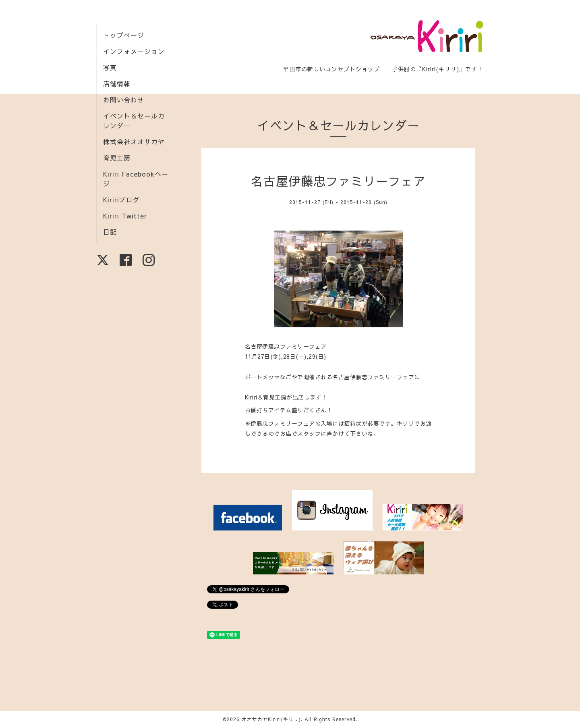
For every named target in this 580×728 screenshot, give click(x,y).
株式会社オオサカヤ (134, 141)
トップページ (124, 35)
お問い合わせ (124, 100)
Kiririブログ (121, 200)
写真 (110, 67)
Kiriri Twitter (125, 216)
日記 (110, 232)
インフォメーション (134, 51)
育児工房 (117, 158)
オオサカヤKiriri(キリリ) (271, 719)
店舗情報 (117, 83)
